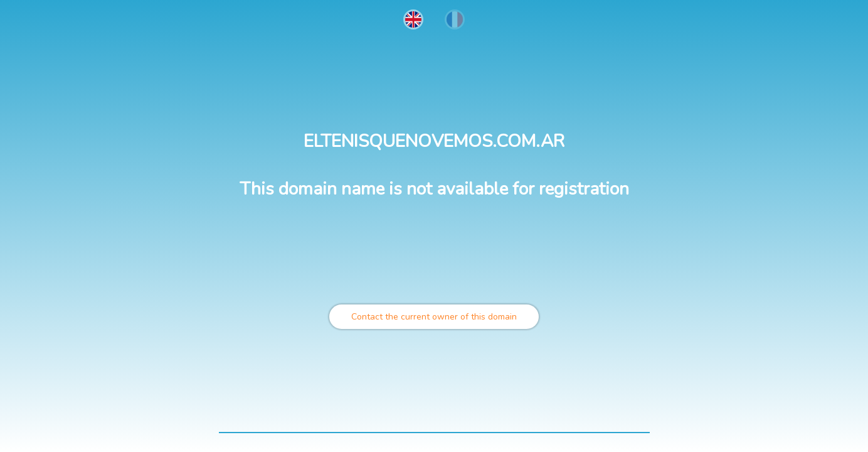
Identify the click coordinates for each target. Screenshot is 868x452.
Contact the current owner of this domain (434, 317)
